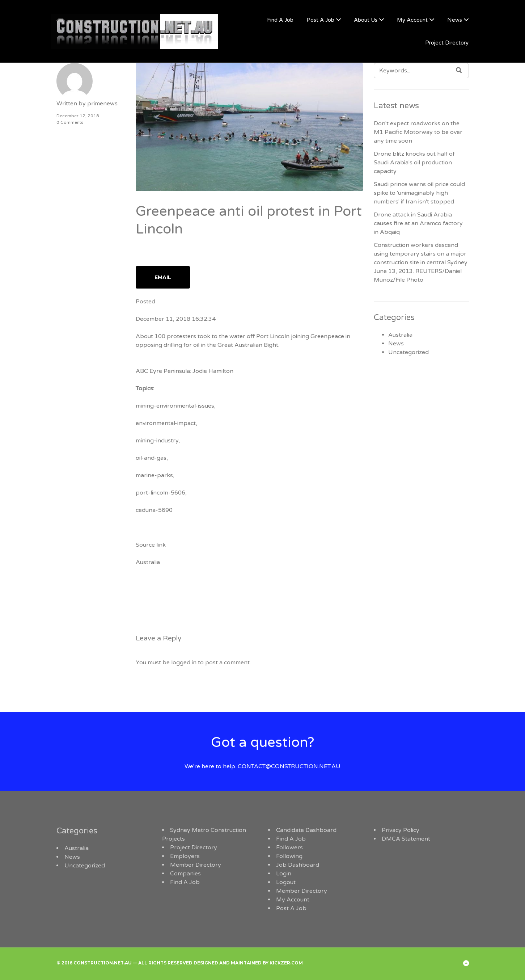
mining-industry (157, 441)
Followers (289, 847)
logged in (184, 663)
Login (284, 874)
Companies (185, 874)
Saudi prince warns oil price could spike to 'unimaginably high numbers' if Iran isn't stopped (419, 193)
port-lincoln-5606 (160, 493)
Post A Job (320, 20)
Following (289, 856)
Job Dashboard (298, 865)
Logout (286, 882)
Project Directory (447, 43)
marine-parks (154, 475)
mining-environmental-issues (175, 406)
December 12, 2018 (78, 116)
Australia (148, 562)
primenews (102, 104)
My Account (412, 20)
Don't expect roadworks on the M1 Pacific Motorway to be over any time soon (418, 132)
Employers (185, 856)
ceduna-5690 (154, 510)
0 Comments (70, 122)
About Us (366, 20)
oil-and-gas (151, 458)
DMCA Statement (406, 839)
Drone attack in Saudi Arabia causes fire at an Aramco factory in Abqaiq (418, 223)
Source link (151, 545)
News (455, 20)
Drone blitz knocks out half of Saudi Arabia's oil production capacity (414, 163)
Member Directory (196, 865)
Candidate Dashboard (306, 830)
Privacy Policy (401, 830)
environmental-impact (166, 423)
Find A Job (280, 20)
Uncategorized (408, 352)
